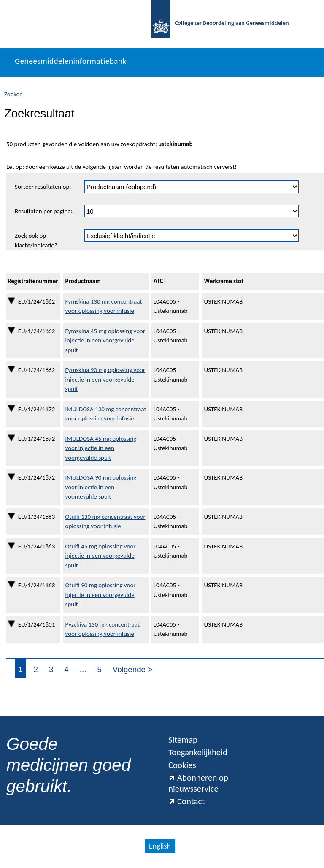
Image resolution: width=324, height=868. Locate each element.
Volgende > (132, 669)
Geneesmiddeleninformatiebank (71, 61)
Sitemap (183, 740)
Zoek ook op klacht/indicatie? (36, 240)
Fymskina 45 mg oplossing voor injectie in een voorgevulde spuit (105, 340)
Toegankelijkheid (198, 752)
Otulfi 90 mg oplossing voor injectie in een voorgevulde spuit (101, 595)
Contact (186, 801)
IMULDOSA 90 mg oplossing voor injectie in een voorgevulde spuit (101, 487)
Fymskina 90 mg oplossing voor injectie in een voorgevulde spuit (105, 379)
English (160, 846)
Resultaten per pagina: (44, 211)
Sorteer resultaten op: (43, 187)
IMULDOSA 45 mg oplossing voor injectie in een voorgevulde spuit (101, 448)
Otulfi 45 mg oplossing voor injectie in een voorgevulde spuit (101, 556)
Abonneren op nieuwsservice (198, 783)
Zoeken (13, 94)
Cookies (182, 765)
